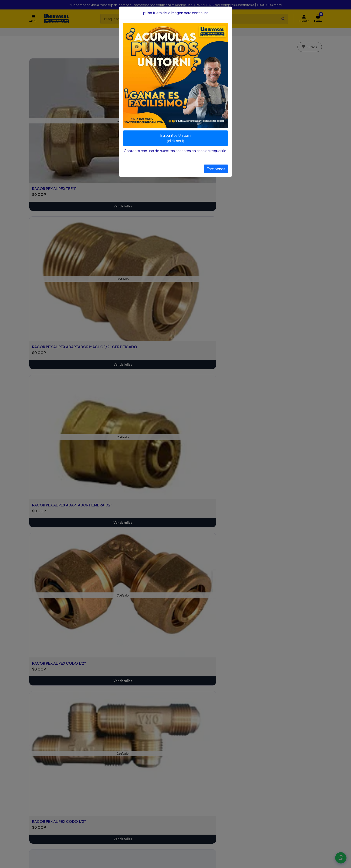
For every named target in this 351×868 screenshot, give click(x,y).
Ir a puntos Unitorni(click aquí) (176, 138)
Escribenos (216, 169)
